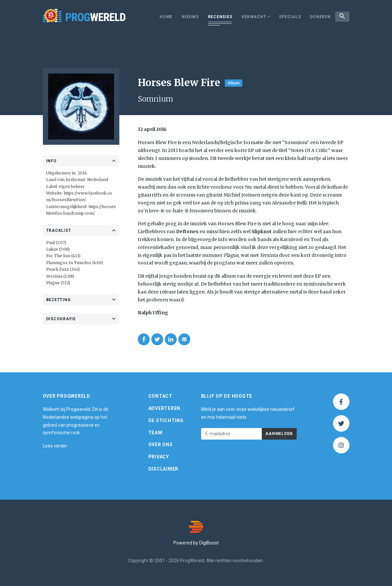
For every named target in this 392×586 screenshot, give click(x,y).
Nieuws (186, 17)
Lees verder (55, 446)
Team (155, 433)
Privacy (159, 457)
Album (234, 83)
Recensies (216, 17)
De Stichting (166, 420)
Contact (160, 396)
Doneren (316, 17)
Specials (286, 17)
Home (162, 17)
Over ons (161, 445)
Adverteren (165, 408)
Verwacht (249, 17)
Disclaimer (164, 469)
